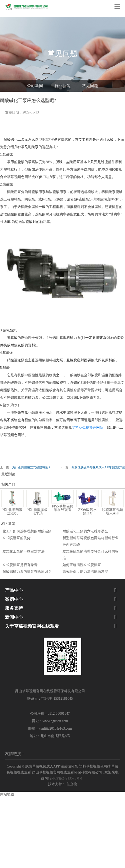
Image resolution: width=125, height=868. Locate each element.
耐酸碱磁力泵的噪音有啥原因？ (27, 572)
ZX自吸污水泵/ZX (88, 512)
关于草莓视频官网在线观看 (32, 626)
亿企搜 (72, 784)
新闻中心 (14, 617)
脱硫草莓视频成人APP (112, 512)
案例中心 (14, 599)
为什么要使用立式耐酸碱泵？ (31, 467)
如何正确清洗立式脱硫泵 (82, 565)
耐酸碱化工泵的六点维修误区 (85, 531)
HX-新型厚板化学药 (38, 512)
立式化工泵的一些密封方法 (23, 551)
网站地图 (7, 794)
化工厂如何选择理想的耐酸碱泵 (27, 531)
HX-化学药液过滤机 (13, 512)
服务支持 (14, 608)
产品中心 (14, 590)
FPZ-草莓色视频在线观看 (63, 508)
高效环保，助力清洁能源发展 (85, 572)
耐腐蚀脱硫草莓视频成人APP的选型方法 (98, 467)
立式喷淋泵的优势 (16, 538)
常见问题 (90, 86)
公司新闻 (35, 86)
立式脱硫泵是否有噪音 (20, 565)
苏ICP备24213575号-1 (66, 778)
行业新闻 (62, 86)
